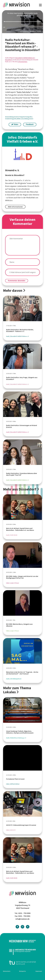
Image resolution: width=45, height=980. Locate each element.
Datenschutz (7, 971)
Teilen (15, 124)
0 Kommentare (23, 62)
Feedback (30, 124)
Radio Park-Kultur (24, 92)
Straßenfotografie (11, 119)
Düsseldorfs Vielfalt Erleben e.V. (25, 58)
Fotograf (22, 117)
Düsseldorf (8, 60)
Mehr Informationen (15, 207)
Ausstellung (25, 119)
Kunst (31, 119)
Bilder (19, 119)
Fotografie (29, 117)
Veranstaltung (10, 117)
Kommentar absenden (17, 281)
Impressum (39, 971)
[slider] (22, 22)
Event (16, 117)
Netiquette (22, 971)
